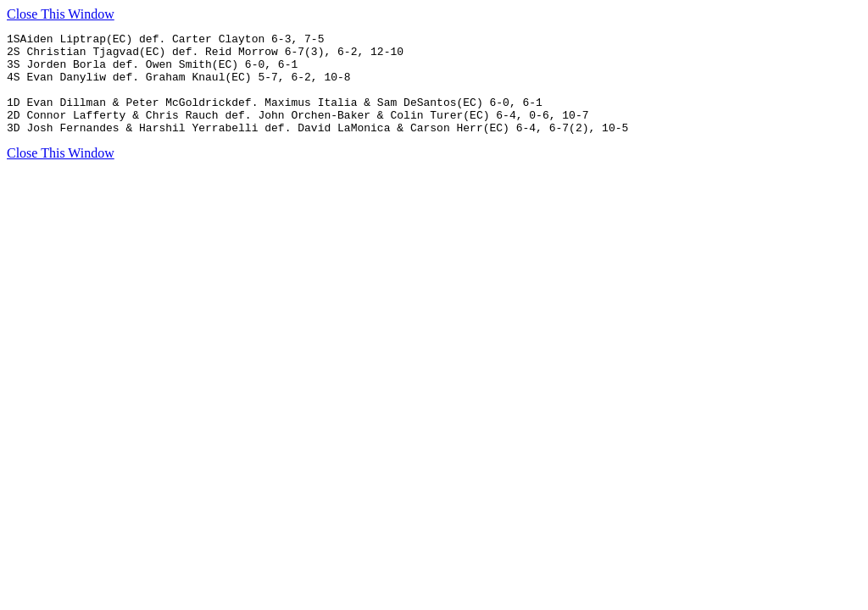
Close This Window (61, 14)
